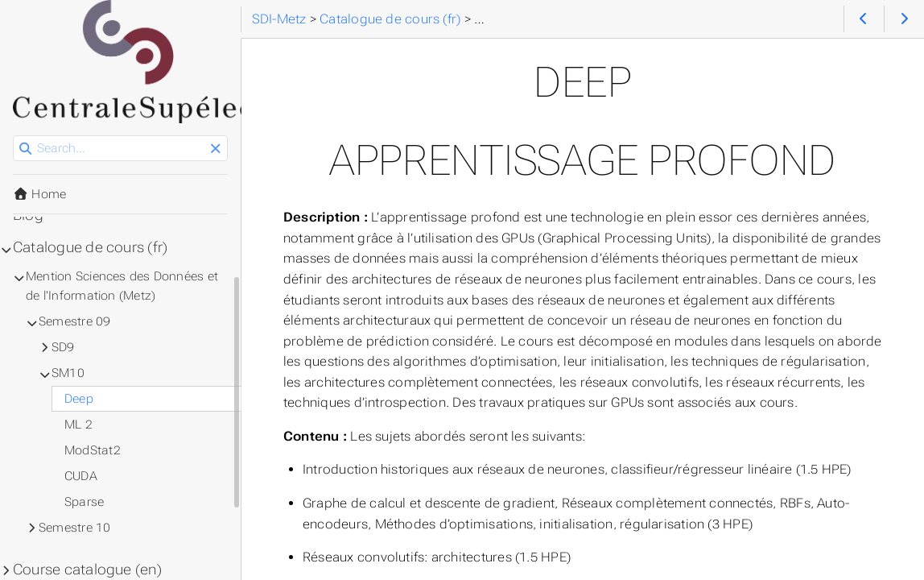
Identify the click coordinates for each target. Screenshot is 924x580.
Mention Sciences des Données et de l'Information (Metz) (122, 286)
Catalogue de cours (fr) (90, 247)
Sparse (84, 502)
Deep (79, 399)
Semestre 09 (75, 321)
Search (14, 136)
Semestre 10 (75, 528)
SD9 (63, 347)
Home (39, 194)
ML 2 (78, 425)
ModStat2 (93, 450)
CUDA (81, 476)
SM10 (68, 373)
